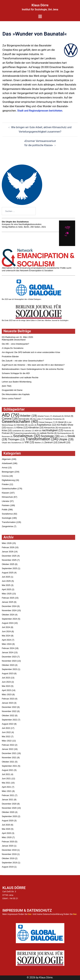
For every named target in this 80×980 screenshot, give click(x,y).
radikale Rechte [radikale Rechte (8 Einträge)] (48, 433)
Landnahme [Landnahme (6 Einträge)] (18, 431)
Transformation (9, 522)
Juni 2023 (6, 682)
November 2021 (9, 758)
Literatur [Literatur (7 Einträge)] (29, 431)
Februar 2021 (8, 795)
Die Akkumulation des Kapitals (16, 394)
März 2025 (7, 594)
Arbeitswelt (7, 463)
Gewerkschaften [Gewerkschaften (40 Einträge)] (20, 421)
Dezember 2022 (9, 707)
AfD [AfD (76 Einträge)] (11, 415)
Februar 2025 (8, 598)
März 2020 (7, 837)
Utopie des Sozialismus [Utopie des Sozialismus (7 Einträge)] (13, 443)
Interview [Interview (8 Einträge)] (22, 425)
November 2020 (9, 808)
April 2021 (6, 787)
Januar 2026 (8, 552)
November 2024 (9, 610)
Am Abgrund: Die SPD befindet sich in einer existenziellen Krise (31, 352)
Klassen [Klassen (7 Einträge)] (11, 428)
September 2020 (9, 816)
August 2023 (8, 673)
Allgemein (6, 459)
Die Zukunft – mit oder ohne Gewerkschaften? (23, 361)
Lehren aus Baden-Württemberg (17, 382)
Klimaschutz (7, 497)
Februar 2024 (8, 648)
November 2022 (9, 711)
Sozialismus (7, 514)
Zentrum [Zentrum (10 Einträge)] (51, 442)
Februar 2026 (8, 547)
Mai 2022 (6, 736)
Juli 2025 (6, 577)
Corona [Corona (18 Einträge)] (10, 419)
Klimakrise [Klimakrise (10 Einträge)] (36, 428)
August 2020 (8, 821)
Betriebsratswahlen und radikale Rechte (20, 378)
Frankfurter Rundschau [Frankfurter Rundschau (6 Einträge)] (54, 419)
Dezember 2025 (9, 556)
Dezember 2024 (9, 606)
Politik (5, 510)
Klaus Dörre (40, 5)
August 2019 (8, 867)
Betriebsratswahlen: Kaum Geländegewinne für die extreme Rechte (33, 369)
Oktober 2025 (8, 564)
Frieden (5, 484)
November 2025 (9, 560)
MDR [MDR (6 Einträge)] (38, 431)
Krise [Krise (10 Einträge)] (7, 430)
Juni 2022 (6, 732)
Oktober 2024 (8, 615)
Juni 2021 (6, 779)
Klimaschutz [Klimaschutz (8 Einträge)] (51, 428)
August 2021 (8, 770)
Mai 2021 (6, 783)
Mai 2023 (6, 686)
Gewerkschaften (9, 489)
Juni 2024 (6, 631)
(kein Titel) (7, 386)
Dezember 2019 (9, 850)
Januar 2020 (8, 846)
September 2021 (9, 766)
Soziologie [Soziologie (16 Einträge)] (50, 436)
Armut (5, 468)
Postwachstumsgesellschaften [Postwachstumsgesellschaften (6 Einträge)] (26, 433)
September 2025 (9, 568)
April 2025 (6, 589)
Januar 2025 (8, 602)
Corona (5, 476)
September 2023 (9, 669)
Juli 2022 (6, 728)
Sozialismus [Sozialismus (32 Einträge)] (27, 436)
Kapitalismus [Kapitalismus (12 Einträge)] (47, 425)
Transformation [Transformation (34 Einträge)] (42, 439)
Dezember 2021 (9, 753)
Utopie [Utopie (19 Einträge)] (66, 439)
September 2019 (9, 863)
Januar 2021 (8, 800)
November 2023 (9, 661)
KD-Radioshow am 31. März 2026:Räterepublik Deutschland (18, 338)
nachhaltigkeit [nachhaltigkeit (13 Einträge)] (52, 430)
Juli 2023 (6, 678)
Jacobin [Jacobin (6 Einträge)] (32, 425)
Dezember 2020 (9, 804)
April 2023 (6, 690)
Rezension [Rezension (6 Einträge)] (7, 436)
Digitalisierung (8, 480)
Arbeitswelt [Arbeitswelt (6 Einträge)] (58, 416)
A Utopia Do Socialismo (13, 348)
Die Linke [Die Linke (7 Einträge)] (38, 419)
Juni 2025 (6, 581)
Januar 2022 (8, 749)
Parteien (6, 505)
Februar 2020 (8, 842)
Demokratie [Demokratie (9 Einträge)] (25, 419)
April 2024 (6, 640)
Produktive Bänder (10, 356)
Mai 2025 (6, 585)
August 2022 (8, 724)
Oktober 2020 (8, 812)
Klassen (5, 493)
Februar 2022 (8, 745)
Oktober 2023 (8, 665)
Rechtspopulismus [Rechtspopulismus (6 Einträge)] (66, 433)
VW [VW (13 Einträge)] (29, 442)
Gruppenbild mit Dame (12, 390)
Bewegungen (8, 472)
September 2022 (9, 720)
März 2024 (7, 644)
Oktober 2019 (8, 858)
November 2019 (9, 854)
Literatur (6, 501)
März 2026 (7, 543)
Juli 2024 (6, 627)
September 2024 (9, 619)
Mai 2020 (6, 829)
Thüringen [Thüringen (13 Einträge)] (16, 439)
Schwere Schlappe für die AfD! (16, 373)
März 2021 (7, 791)
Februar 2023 (8, 699)
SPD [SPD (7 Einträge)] (63, 436)
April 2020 (6, 833)
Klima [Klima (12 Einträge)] (22, 427)
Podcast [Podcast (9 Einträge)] (7, 433)
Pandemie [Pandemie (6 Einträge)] (69, 431)
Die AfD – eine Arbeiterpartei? (15, 344)
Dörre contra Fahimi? (11, 399)
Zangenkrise (7, 526)
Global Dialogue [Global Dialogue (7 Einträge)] (47, 422)
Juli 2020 (6, 825)
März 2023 (7, 694)
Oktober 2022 (8, 715)
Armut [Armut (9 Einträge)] (69, 416)
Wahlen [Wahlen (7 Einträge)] (39, 443)
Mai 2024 (6, 636)
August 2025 (8, 573)
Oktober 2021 (8, 762)
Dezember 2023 (9, 657)
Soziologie (7, 518)
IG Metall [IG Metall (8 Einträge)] (61, 422)
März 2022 (7, 741)
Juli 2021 (6, 774)
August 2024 (8, 623)
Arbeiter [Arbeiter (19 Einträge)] (28, 416)
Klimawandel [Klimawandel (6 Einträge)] (65, 428)
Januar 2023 (8, 703)
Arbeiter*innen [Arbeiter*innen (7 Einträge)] (45, 416)
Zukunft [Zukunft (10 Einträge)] (64, 442)
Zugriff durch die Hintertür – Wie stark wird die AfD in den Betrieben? (33, 365)
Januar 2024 (8, 652)
